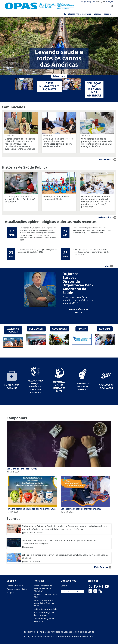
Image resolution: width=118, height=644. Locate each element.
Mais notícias (106, 159)
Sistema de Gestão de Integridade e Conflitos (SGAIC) (44, 603)
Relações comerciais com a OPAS (45, 596)
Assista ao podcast (13, 330)
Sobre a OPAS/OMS (15, 586)
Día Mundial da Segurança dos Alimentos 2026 (32, 509)
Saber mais (59, 76)
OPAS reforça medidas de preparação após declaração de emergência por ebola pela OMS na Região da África (97, 142)
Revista (82, 329)
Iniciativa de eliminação (106, 387)
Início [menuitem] (65, 15)
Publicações (36, 329)
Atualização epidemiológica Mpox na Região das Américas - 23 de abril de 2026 (38, 251)
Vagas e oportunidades (17, 589)
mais (107, 266)
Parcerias (105, 329)
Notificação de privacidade (45, 609)
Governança (60, 329)
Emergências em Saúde (12, 387)
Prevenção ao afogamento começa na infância (56, 198)
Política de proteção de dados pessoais (44, 614)
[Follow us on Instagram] (101, 587)
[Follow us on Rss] (100, 592)
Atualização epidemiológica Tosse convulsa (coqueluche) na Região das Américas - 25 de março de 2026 (91, 252)
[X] (90, 587)
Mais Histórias (105, 217)
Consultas (65, 586)
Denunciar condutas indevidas (73, 592)
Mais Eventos (101, 567)
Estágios (10, 592)
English (85, 1)
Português (101, 1)
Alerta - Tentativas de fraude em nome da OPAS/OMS (43, 588)
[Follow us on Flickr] (95, 592)
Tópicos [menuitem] (72, 14)
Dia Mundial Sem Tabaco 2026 (22, 469)
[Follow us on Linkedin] (90, 592)
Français (110, 1)
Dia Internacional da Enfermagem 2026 (81, 509)
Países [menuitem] (79, 14)
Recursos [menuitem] (87, 14)
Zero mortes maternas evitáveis (83, 386)
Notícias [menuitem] (97, 14)
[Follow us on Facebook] (96, 587)
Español (92, 1)
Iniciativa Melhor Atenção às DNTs (59, 386)
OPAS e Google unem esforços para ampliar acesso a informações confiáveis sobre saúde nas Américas (58, 142)
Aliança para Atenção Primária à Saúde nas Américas (35, 387)
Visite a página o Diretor (78, 311)
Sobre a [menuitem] (107, 14)
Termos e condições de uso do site (44, 620)
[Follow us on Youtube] (107, 587)
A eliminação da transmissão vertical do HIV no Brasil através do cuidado (20, 199)
